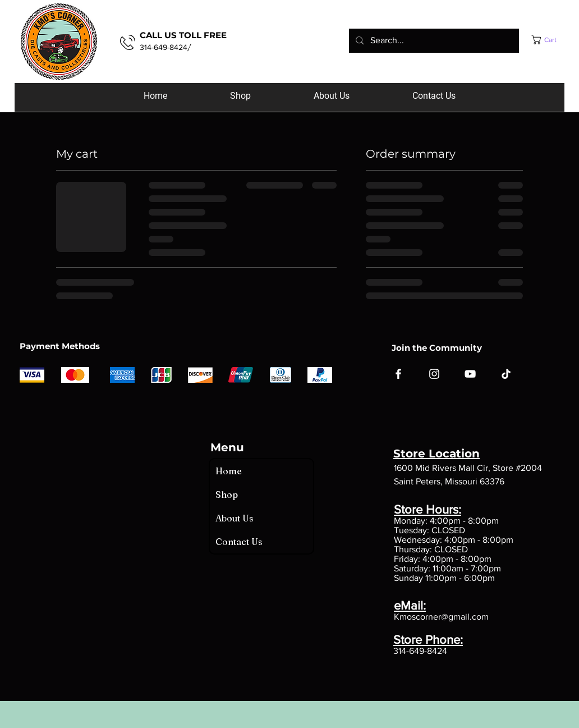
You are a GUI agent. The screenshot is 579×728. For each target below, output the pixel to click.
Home (229, 471)
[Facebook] (398, 374)
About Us (235, 518)
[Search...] (433, 41)
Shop (227, 495)
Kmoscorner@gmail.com (441, 617)
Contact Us (239, 542)
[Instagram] (434, 374)
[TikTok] (506, 374)
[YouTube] (470, 374)
